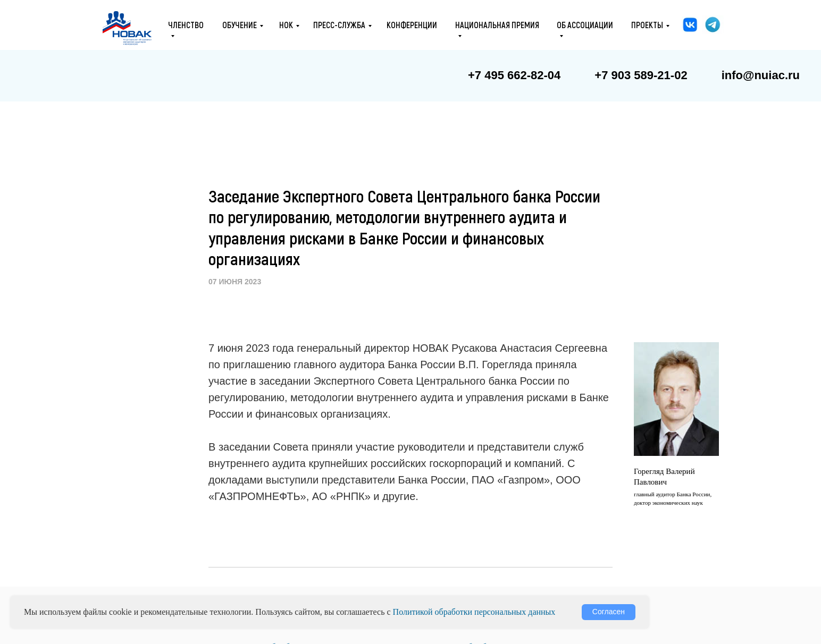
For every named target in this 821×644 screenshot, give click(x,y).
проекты (647, 25)
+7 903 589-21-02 (641, 75)
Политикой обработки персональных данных (474, 612)
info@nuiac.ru (761, 75)
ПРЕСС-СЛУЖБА (339, 25)
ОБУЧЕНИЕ (240, 25)
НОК (286, 25)
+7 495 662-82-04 (514, 75)
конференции (412, 25)
